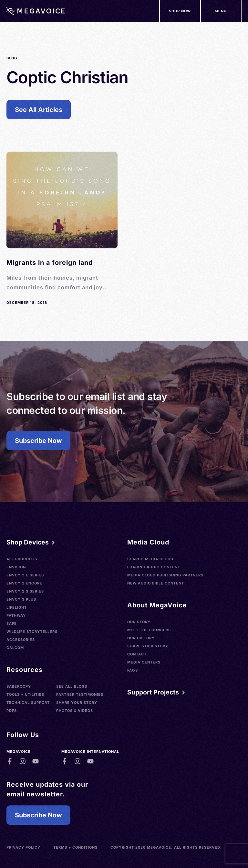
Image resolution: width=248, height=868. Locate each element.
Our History (141, 638)
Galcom (15, 648)
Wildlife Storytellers (32, 632)
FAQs (133, 670)
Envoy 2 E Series (25, 575)
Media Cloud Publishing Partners (165, 575)
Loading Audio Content (154, 567)
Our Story (139, 622)
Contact (137, 654)
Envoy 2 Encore (24, 583)
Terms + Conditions (75, 847)
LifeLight (17, 607)
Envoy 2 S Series (25, 591)
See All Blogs (72, 686)
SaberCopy (19, 686)
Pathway (16, 615)
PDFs (12, 711)
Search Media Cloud (150, 559)
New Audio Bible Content (156, 583)
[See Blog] (62, 229)
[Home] (36, 11)
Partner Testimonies (80, 694)
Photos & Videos (75, 711)
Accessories (21, 640)
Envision (16, 567)
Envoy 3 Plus (21, 599)
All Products (22, 559)
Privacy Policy (23, 847)
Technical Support (28, 703)
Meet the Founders (149, 630)
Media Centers (144, 662)
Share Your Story (77, 703)
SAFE (12, 624)
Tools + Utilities (25, 694)
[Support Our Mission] (221, 11)
